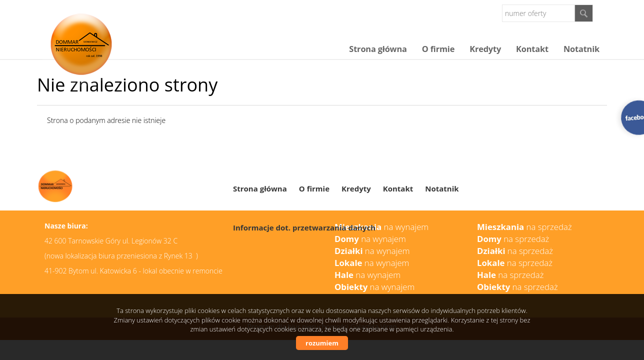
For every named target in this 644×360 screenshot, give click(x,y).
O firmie (438, 49)
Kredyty (485, 49)
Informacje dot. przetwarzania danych (304, 227)
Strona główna (378, 49)
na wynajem (372, 251)
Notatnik (581, 49)
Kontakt (532, 49)
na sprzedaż (515, 251)
